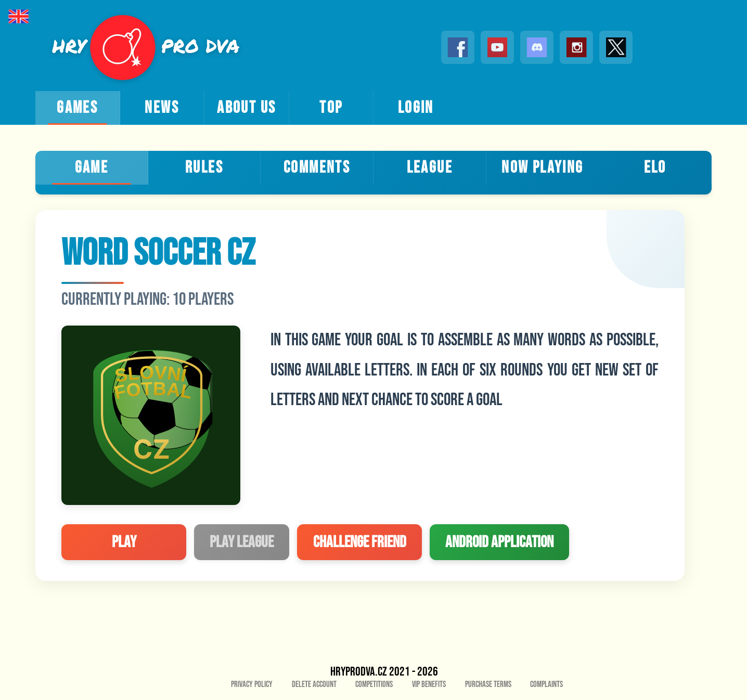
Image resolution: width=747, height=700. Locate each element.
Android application (499, 542)
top (331, 108)
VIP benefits (429, 684)
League (430, 168)
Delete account (314, 684)
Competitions (374, 684)
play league (242, 542)
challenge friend (360, 542)
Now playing (542, 168)
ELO (655, 168)
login (416, 108)
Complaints (546, 684)
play (124, 542)
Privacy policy (252, 684)
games (77, 108)
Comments (317, 168)
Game (92, 168)
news (162, 108)
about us (246, 108)
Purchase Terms (488, 684)
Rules (204, 168)
